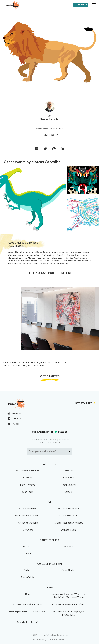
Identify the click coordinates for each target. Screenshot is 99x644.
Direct (28, 554)
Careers (68, 492)
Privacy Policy (39, 640)
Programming (69, 485)
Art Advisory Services (28, 470)
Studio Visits (28, 577)
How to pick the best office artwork (28, 612)
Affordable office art (28, 622)
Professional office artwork (28, 604)
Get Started (81, 5)
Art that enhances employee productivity (68, 613)
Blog (28, 594)
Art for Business (28, 508)
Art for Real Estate (69, 508)
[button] (94, 5)
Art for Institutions (28, 523)
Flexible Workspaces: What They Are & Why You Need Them (68, 596)
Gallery (28, 570)
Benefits (28, 478)
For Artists (28, 530)
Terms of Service (58, 640)
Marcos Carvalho (50, 119)
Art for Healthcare (69, 516)
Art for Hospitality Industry (69, 523)
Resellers (28, 547)
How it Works (28, 485)
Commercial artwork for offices (68, 604)
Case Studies (69, 570)
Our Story (68, 478)
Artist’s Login (69, 530)
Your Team (28, 492)
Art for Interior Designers (28, 516)
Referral (69, 547)
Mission (69, 470)
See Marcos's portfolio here (50, 273)
